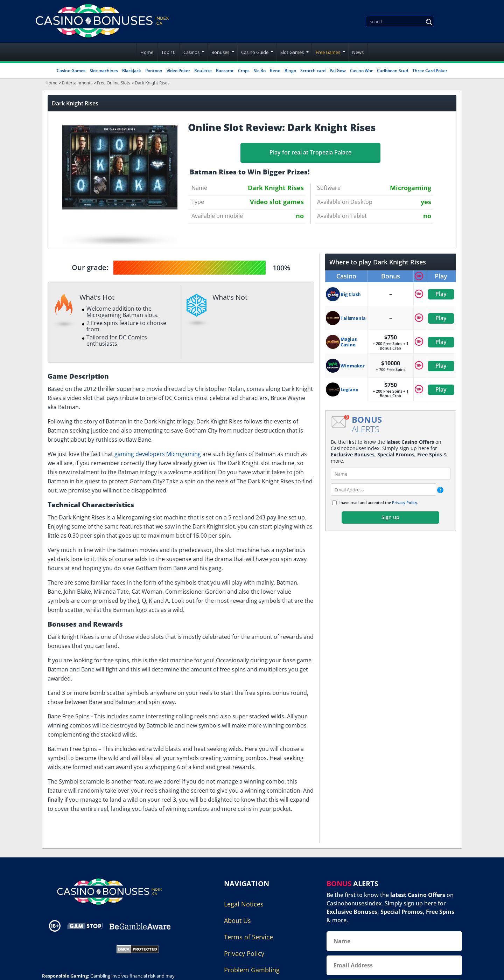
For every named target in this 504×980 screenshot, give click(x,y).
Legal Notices (244, 904)
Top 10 (168, 52)
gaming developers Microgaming (158, 454)
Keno (275, 71)
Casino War (361, 71)
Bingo (290, 71)
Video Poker (178, 71)
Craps (244, 71)
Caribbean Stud (393, 71)
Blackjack (132, 71)
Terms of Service (248, 937)
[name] (391, 474)
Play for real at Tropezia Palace (310, 152)
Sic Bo (260, 71)
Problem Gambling (252, 970)
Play (441, 294)
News (358, 52)
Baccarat (225, 71)
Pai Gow (338, 71)
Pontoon (154, 71)
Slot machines (104, 71)
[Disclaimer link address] (85, 926)
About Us (237, 920)
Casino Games (71, 71)
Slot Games (292, 52)
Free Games (328, 52)
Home (147, 52)
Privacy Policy (405, 502)
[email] (383, 489)
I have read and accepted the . (378, 502)
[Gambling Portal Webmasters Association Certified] (75, 948)
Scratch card (313, 71)
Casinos (191, 52)
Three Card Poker (430, 71)
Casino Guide (255, 52)
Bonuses (220, 52)
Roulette (203, 71)
